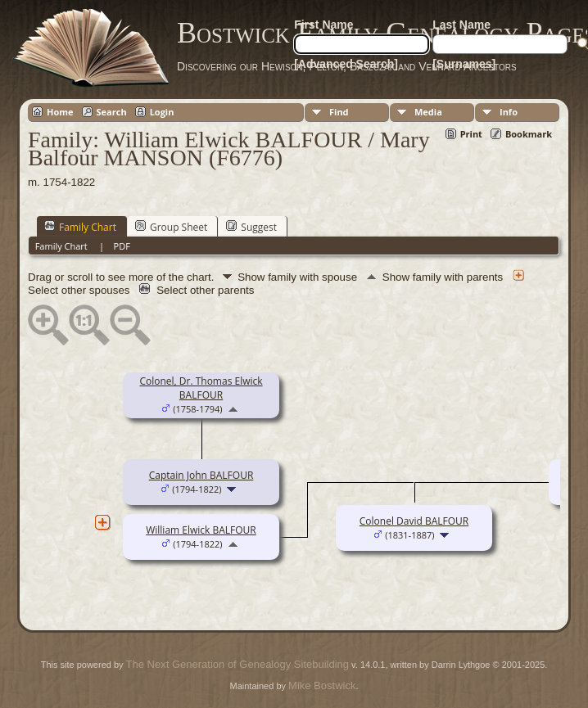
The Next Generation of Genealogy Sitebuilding (237, 664)
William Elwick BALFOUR (201, 530)
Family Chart (80, 227)
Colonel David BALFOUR (414, 521)
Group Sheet (171, 227)
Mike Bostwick (322, 685)
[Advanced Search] (346, 64)
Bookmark (529, 134)
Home (60, 112)
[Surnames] (464, 64)
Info (509, 112)
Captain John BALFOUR (201, 475)
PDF (122, 246)
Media (428, 112)
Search (112, 112)
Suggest (251, 227)
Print (471, 134)
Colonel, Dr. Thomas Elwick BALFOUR (201, 388)
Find (339, 112)
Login (162, 112)
